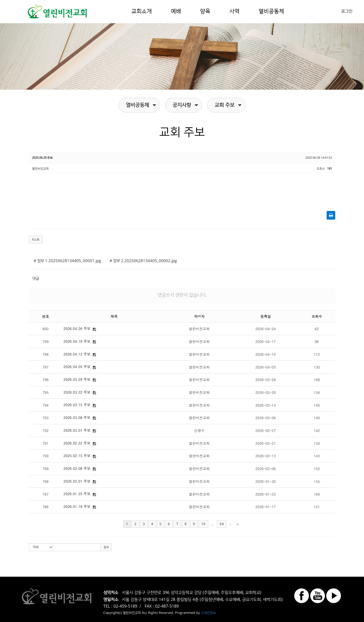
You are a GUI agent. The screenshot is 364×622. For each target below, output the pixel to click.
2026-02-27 (266, 430)
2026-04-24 (266, 329)
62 (317, 329)
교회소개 (142, 11)
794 (45, 405)
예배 (176, 11)
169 (317, 494)
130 (317, 367)
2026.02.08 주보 (77, 468)
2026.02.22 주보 (77, 443)
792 (45, 430)
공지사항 (185, 105)
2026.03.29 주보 (77, 379)
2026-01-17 (266, 507)
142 (317, 430)
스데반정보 (208, 613)
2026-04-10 (266, 354)
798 (45, 354)
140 (317, 405)
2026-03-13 (266, 405)
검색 (106, 547)
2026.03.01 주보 (77, 430)
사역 (234, 11)
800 (45, 329)
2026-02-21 (266, 443)
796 (45, 380)
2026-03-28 (266, 380)
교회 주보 (228, 105)
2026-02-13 (266, 456)
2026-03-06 (266, 418)
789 (45, 469)
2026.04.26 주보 (77, 328)
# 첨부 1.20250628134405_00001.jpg (67, 261)
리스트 (36, 240)
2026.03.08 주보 (77, 417)
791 (45, 443)
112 (317, 354)
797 (45, 367)
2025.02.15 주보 (77, 456)
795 (45, 392)
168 (317, 380)
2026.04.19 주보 (77, 341)
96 (317, 341)
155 (317, 481)
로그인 (347, 11)
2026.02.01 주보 (77, 481)
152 (317, 469)
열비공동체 (271, 11)
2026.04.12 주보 (77, 354)
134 (317, 392)
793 (45, 418)
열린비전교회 (199, 329)
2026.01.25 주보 (77, 494)
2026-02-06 (266, 469)
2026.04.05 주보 (77, 367)
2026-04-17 (266, 341)
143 (317, 456)
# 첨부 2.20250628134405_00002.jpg (143, 261)
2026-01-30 (266, 481)
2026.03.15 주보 (77, 405)
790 (45, 456)
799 (45, 341)
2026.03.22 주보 (77, 392)
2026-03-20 (266, 392)
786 (45, 507)
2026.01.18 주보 (77, 506)
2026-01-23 (266, 494)
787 (45, 494)
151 (317, 507)
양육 (205, 11)
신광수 (199, 430)
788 (45, 481)
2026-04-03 (266, 367)
